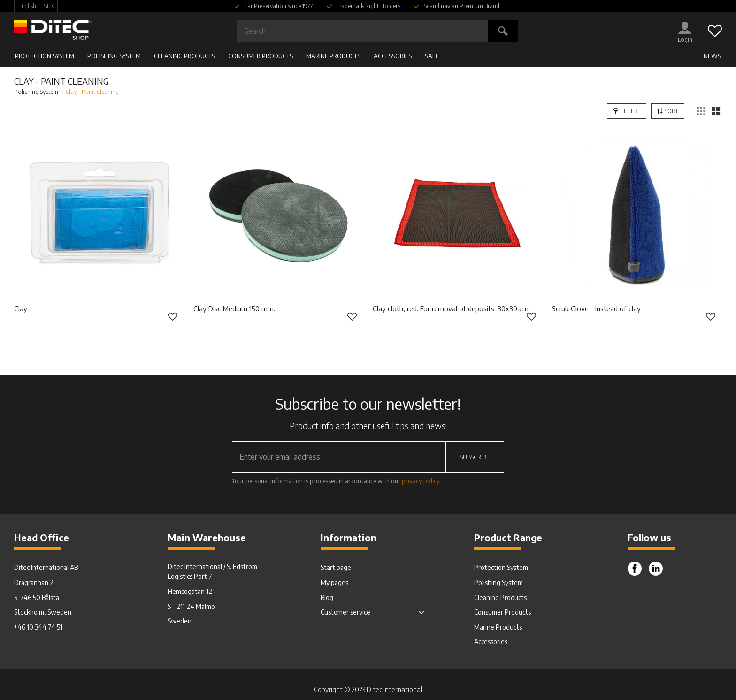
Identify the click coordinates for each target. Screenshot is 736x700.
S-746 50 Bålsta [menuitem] (37, 597)
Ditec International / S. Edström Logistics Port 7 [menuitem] (212, 571)
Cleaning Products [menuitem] (184, 56)
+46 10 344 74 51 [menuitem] (38, 627)
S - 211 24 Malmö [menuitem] (191, 606)
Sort (671, 111)
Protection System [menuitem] (45, 56)
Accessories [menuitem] (393, 56)
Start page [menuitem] (336, 567)
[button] (715, 31)
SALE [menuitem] (432, 56)
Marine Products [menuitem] (333, 56)
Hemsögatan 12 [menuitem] (190, 591)
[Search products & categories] (362, 31)
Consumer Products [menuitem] (261, 56)
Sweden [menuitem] (180, 621)
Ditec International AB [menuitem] (46, 567)
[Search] (503, 31)
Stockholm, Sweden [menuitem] (43, 612)
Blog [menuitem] (327, 597)
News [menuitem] (712, 56)
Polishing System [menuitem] (114, 56)
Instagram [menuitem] (656, 569)
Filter (629, 111)
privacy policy (421, 481)
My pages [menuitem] (334, 582)
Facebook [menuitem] (635, 569)
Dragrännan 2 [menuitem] (34, 582)
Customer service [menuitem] (345, 612)
